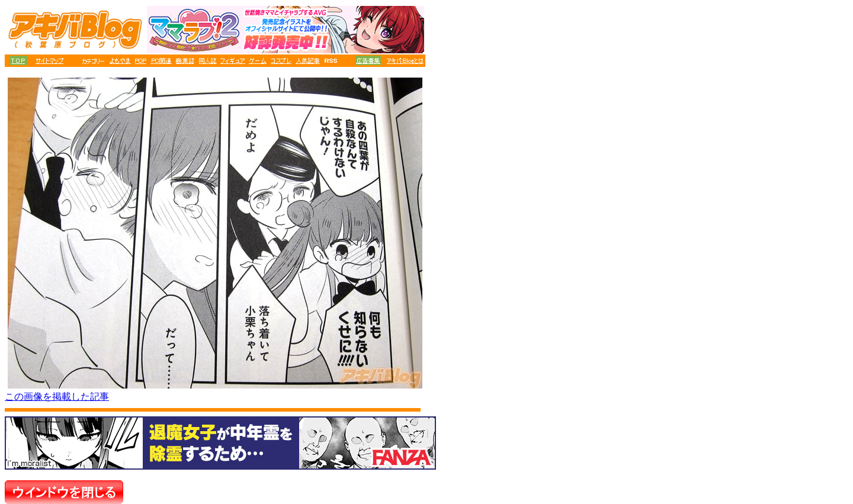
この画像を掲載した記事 (57, 397)
